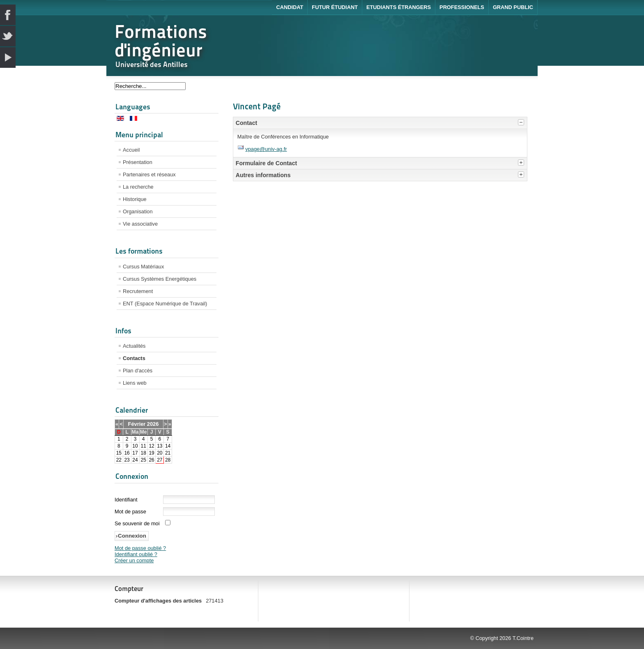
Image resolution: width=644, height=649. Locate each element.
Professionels (462, 7)
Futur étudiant (335, 7)
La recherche (138, 187)
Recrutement (138, 291)
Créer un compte (134, 560)
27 (160, 460)
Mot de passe (130, 512)
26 (151, 460)
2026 (153, 424)
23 (127, 460)
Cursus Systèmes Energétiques (160, 279)
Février (137, 424)
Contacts (134, 358)
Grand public (513, 7)
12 (151, 446)
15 (119, 453)
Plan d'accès (138, 371)
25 (143, 460)
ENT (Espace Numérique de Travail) (165, 304)
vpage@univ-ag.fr (266, 149)
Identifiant (126, 500)
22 (119, 460)
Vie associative (140, 224)
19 (151, 453)
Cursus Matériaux (143, 267)
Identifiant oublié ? (136, 554)
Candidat (290, 7)
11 (143, 446)
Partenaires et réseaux (149, 174)
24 (135, 460)
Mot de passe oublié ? (140, 548)
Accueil (131, 150)
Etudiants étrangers (399, 7)
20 (160, 453)
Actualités (134, 346)
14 (168, 446)
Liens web (135, 383)
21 (168, 453)
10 (135, 446)
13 (160, 446)
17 (135, 453)
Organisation (138, 211)
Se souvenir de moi (137, 523)
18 (143, 453)
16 (127, 453)
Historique (135, 199)
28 (168, 460)
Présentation (138, 162)
